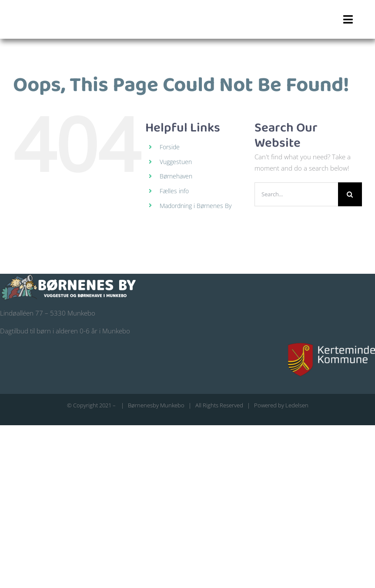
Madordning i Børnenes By (196, 206)
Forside (170, 147)
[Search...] (296, 194)
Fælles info (174, 191)
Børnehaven (176, 176)
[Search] (350, 194)
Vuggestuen (176, 162)
